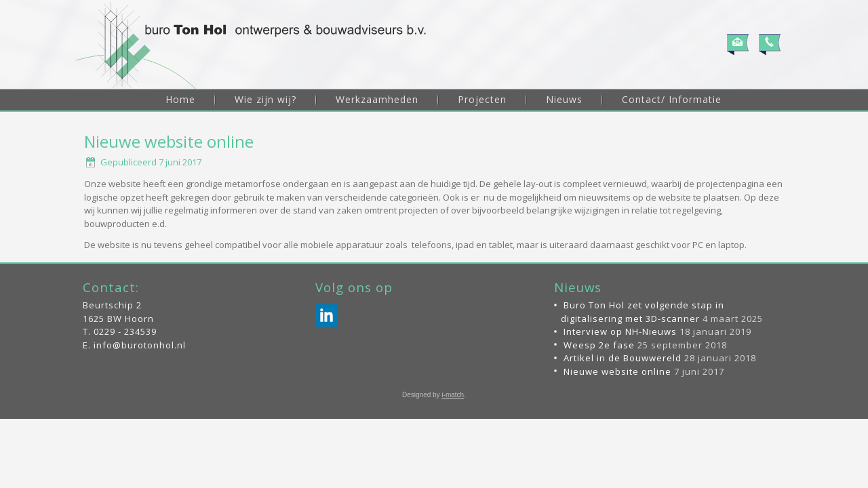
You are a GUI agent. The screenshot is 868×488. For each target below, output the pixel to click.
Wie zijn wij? (265, 99)
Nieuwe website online (617, 441)
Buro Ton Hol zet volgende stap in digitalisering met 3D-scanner (643, 382)
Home (180, 99)
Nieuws (564, 99)
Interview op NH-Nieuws (620, 401)
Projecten (482, 99)
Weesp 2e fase (599, 414)
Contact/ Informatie (672, 99)
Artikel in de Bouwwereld (623, 428)
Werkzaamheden (377, 99)
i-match (453, 465)
